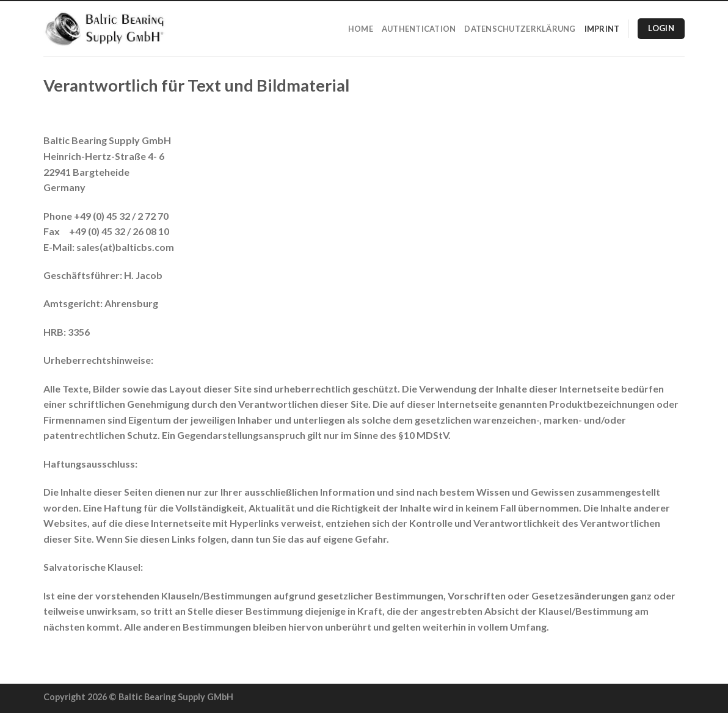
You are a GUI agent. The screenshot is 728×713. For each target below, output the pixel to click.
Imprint (602, 29)
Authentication (419, 29)
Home (361, 29)
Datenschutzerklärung (520, 29)
